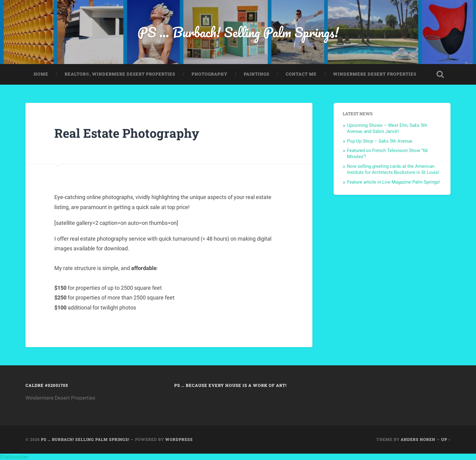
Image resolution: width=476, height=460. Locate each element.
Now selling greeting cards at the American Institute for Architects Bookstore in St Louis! (393, 169)
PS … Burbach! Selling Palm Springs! (238, 32)
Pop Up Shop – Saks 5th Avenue (380, 141)
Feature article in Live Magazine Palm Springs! (394, 182)
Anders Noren (418, 439)
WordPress (179, 439)
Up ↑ (446, 439)
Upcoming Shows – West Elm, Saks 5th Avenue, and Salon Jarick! (387, 128)
